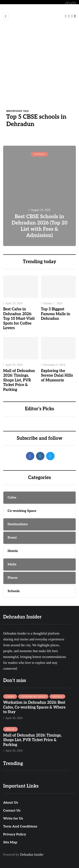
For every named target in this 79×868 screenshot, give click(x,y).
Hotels (57, 697)
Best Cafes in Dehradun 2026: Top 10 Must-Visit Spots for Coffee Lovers (19, 319)
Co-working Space (33, 697)
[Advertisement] (39, 68)
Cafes (10, 697)
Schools (39, 154)
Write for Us (13, 819)
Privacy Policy (15, 834)
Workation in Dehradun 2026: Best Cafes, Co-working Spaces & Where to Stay (34, 707)
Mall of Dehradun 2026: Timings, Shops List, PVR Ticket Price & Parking (19, 380)
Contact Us (12, 811)
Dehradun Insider (32, 855)
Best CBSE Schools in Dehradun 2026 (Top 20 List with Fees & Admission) (39, 226)
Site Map (10, 842)
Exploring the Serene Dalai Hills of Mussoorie (57, 376)
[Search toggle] (75, 16)
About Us (11, 803)
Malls (10, 729)
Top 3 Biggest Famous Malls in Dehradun (56, 314)
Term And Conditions (20, 827)
